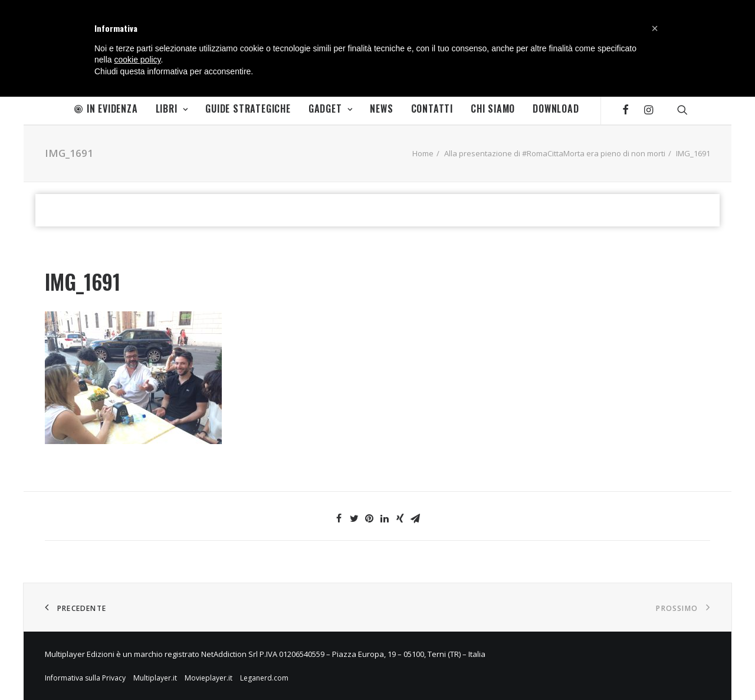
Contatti (432, 109)
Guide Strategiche (248, 109)
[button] (655, 28)
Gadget (330, 109)
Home (423, 153)
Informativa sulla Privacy (85, 678)
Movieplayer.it (209, 678)
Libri (172, 109)
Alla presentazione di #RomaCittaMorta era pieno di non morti (555, 153)
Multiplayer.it (155, 678)
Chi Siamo (493, 109)
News (381, 109)
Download (556, 109)
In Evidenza (106, 109)
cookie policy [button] (137, 60)
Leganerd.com (264, 678)
